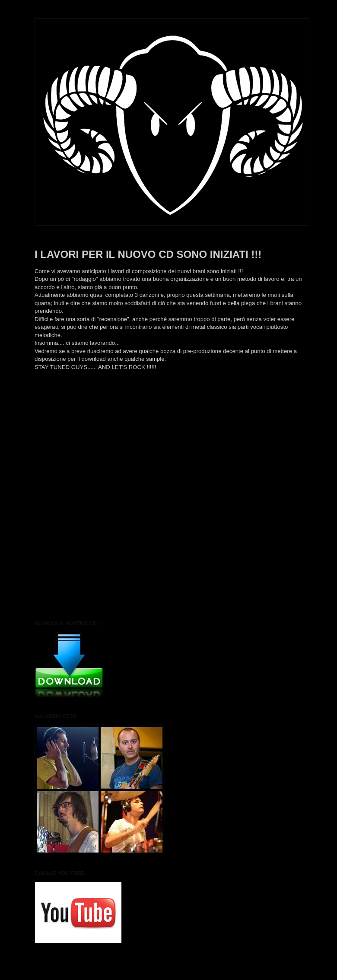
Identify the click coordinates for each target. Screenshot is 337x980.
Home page (168, 407)
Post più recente (56, 407)
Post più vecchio (281, 407)
